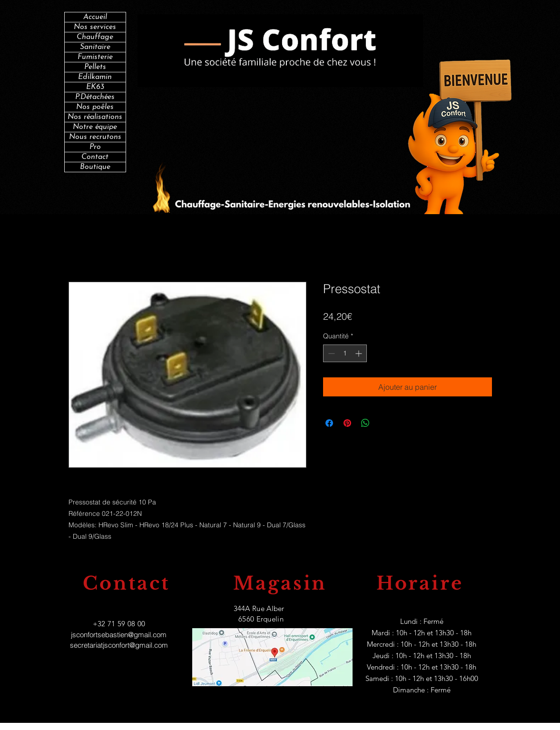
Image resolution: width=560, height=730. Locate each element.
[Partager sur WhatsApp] (365, 423)
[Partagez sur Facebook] (329, 423)
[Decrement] (330, 353)
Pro (95, 147)
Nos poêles (95, 107)
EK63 (95, 87)
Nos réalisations (95, 117)
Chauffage (95, 37)
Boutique (95, 167)
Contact (95, 157)
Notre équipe (95, 127)
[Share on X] (383, 423)
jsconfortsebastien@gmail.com (119, 635)
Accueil (95, 17)
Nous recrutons (95, 137)
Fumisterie (95, 57)
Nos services (95, 27)
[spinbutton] (345, 353)
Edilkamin (95, 77)
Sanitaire (95, 47)
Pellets (95, 67)
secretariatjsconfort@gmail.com (119, 645)
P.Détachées (95, 97)
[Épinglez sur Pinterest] (347, 423)
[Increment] (359, 353)
